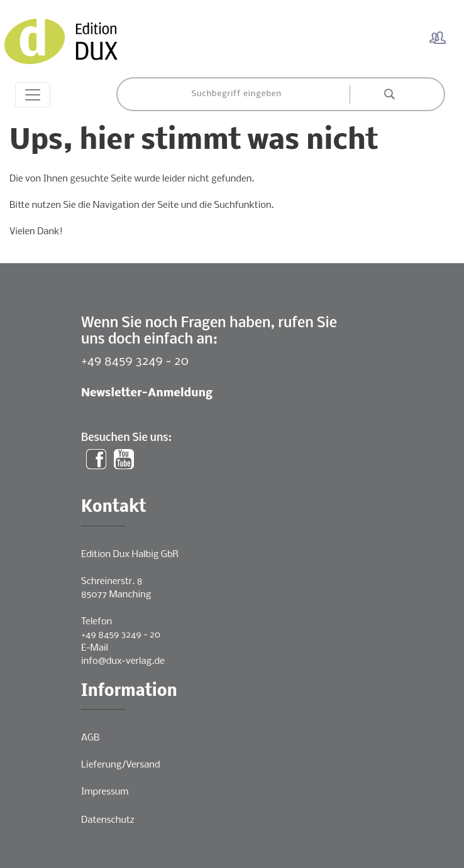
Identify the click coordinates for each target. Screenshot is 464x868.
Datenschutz (108, 820)
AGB (90, 738)
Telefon (97, 622)
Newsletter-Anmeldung (147, 393)
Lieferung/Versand (121, 765)
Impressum (105, 792)
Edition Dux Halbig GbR (130, 555)
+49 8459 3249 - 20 (135, 361)
